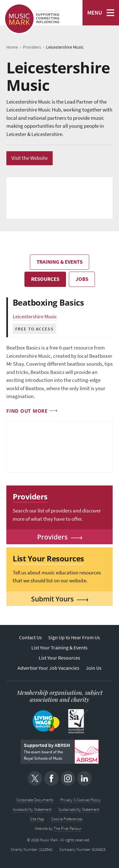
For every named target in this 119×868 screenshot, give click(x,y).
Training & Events (60, 262)
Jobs (82, 279)
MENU (95, 13)
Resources (45, 279)
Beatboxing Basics (48, 302)
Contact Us (30, 637)
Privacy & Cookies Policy (80, 800)
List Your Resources (60, 658)
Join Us (94, 668)
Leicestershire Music (35, 317)
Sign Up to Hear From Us (74, 637)
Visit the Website (30, 158)
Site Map (37, 819)
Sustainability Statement (79, 809)
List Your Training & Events (60, 648)
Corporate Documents (35, 800)
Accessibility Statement (32, 809)
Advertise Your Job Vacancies (48, 668)
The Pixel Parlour (67, 828)
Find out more (27, 411)
